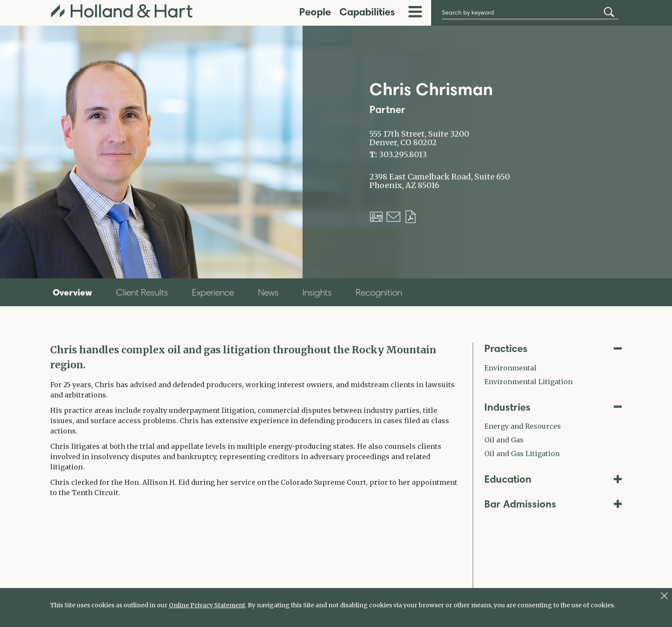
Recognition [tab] (379, 292)
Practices (553, 348)
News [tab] (268, 292)
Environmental (510, 368)
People (315, 12)
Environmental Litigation (528, 382)
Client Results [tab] (142, 292)
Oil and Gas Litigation (522, 454)
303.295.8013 (403, 155)
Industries (553, 407)
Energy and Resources (523, 426)
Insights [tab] (317, 292)
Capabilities (367, 12)
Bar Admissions (553, 504)
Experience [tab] (213, 292)
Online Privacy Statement (207, 605)
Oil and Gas (504, 440)
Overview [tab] (72, 292)
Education (553, 479)
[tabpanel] (255, 420)
